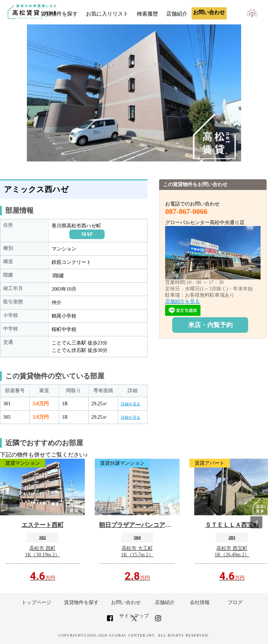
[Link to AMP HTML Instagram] (158, 621)
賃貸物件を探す (59, 14)
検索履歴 (147, 14)
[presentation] (256, 522)
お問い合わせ (126, 602)
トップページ (36, 602)
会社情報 (200, 602)
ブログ (235, 602)
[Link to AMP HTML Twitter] (134, 619)
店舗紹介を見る (182, 301)
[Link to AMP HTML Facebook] (110, 621)
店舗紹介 (177, 14)
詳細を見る (131, 404)
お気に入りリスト (107, 14)
